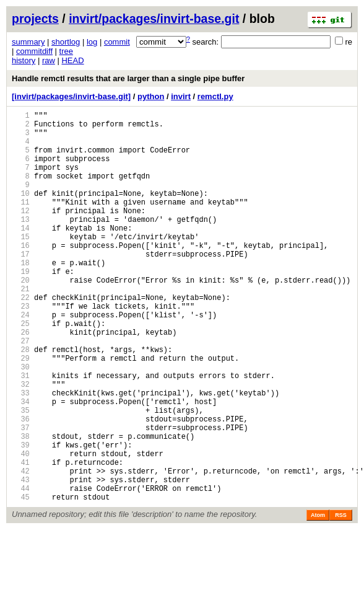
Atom (318, 599)
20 (21, 317)
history (24, 60)
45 (21, 580)
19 (21, 306)
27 (21, 391)
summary (28, 42)
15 (21, 264)
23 (21, 349)
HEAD (72, 60)
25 (21, 370)
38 (21, 507)
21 (21, 328)
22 (21, 338)
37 (21, 496)
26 (21, 380)
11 (21, 222)
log (92, 42)
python (151, 96)
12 (21, 233)
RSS (341, 599)
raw (49, 60)
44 (21, 570)
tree (66, 51)
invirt (181, 96)
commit (117, 42)
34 (21, 465)
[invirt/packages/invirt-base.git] (71, 96)
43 (21, 559)
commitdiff (34, 51)
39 (21, 517)
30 (21, 422)
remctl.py (215, 96)
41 (21, 538)
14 (21, 254)
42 (21, 549)
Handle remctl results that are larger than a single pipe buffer (128, 78)
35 (21, 475)
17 (21, 285)
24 (21, 359)
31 (21, 433)
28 (21, 401)
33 (21, 454)
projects (35, 19)
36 (21, 486)
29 (21, 412)
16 (21, 275)
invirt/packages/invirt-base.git (154, 19)
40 (21, 528)
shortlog (66, 42)
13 (21, 243)
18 (21, 296)
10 (21, 212)
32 (21, 443)
